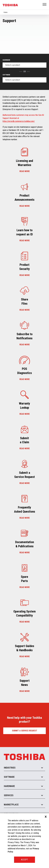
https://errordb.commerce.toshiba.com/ (19, 121)
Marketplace (11, 805)
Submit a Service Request (25, 731)
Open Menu (45, 5)
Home (5, 12)
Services (9, 795)
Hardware (6, 60)
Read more (25, 171)
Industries (10, 768)
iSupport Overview (28, 106)
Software (6, 75)
